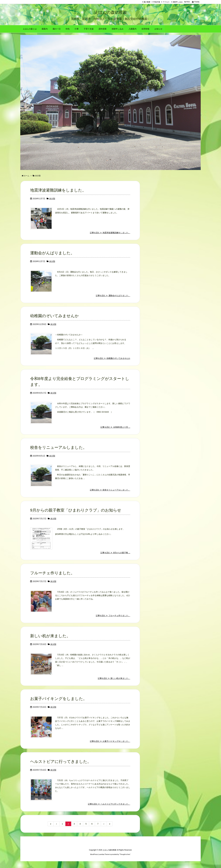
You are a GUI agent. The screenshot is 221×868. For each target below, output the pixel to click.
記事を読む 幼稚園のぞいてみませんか (112, 363)
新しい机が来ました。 (50, 642)
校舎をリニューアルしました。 (58, 453)
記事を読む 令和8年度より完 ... (115, 432)
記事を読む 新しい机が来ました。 (114, 684)
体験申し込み (178, 2)
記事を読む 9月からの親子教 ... (115, 558)
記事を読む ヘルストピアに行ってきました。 (109, 811)
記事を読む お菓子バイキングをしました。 (110, 748)
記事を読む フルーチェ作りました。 (113, 621)
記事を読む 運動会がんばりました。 (113, 300)
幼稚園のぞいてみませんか (54, 320)
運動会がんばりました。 (52, 257)
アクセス (166, 2)
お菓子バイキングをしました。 (59, 705)
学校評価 (157, 2)
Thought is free (125, 861)
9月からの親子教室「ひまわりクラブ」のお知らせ (76, 516)
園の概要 (147, 2)
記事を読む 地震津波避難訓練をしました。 (110, 237)
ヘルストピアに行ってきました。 (61, 768)
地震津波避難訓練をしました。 (58, 194)
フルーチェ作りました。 (52, 579)
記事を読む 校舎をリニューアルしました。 (110, 495)
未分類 (52, 203)
